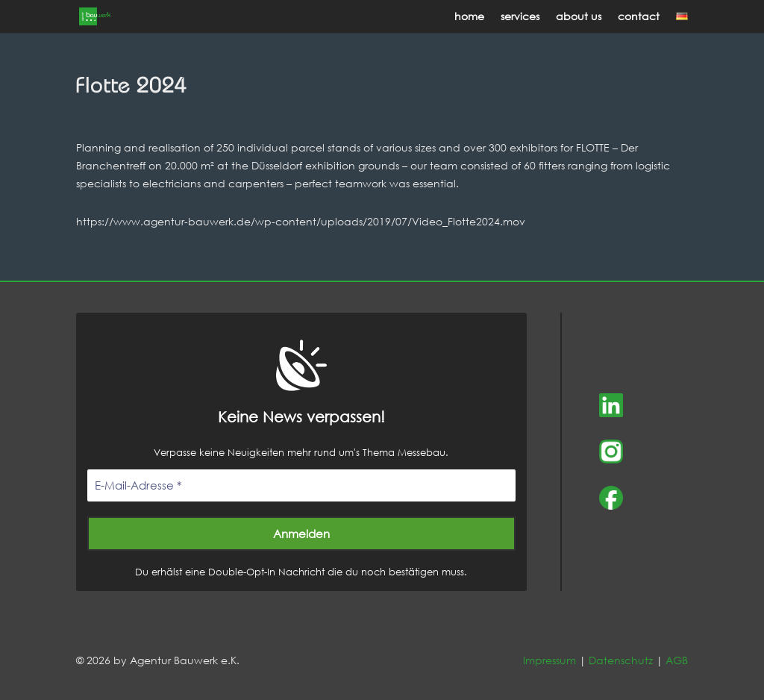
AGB (677, 660)
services (520, 17)
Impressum (549, 660)
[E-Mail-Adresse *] (301, 485)
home (469, 17)
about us (579, 17)
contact (639, 17)
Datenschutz (621, 660)
